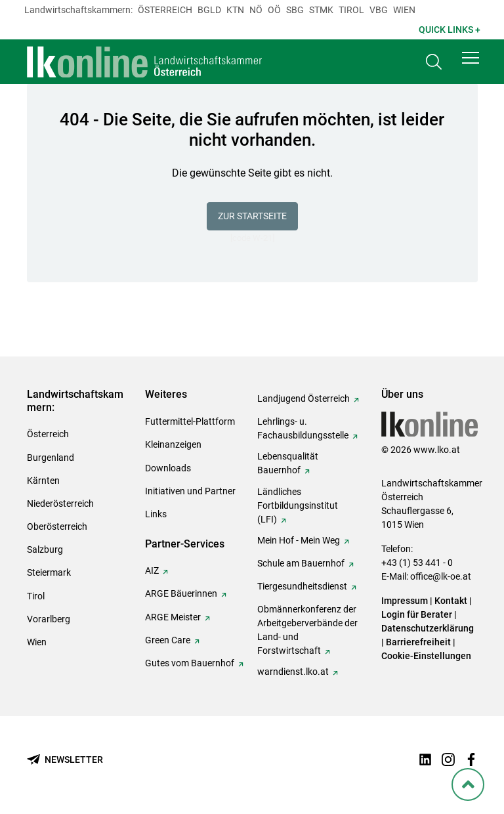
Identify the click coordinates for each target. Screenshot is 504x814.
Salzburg (45, 549)
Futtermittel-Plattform (190, 421)
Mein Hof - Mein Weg (299, 540)
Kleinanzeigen (173, 444)
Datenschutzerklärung (428, 628)
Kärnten (43, 481)
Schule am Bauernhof (301, 563)
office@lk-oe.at (441, 576)
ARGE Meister (173, 617)
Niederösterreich (60, 503)
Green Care (168, 640)
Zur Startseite (252, 216)
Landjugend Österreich (304, 398)
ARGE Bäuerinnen (181, 593)
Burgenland (51, 458)
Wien (404, 10)
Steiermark (49, 572)
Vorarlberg (49, 619)
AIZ (152, 570)
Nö (256, 10)
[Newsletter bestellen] (65, 760)
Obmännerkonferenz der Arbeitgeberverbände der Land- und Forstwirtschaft (307, 630)
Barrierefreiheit (418, 642)
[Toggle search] (434, 63)
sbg (295, 10)
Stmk (321, 10)
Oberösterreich (57, 526)
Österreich (165, 10)
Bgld (209, 10)
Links (156, 514)
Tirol (351, 10)
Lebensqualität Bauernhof (288, 463)
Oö (274, 10)
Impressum (405, 601)
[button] (471, 60)
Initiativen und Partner (190, 491)
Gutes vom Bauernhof (190, 663)
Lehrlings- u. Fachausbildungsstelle (303, 428)
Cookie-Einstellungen (426, 656)
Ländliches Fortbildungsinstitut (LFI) (298, 505)
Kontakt (451, 601)
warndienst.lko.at (293, 672)
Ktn (235, 10)
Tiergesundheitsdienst (302, 586)
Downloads (168, 468)
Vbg (379, 10)
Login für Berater (417, 614)
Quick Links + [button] (450, 30)
